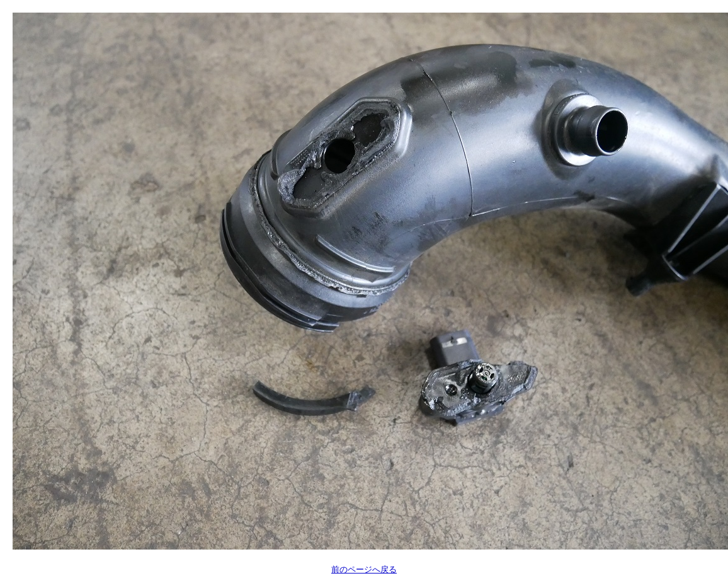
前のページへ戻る (364, 569)
